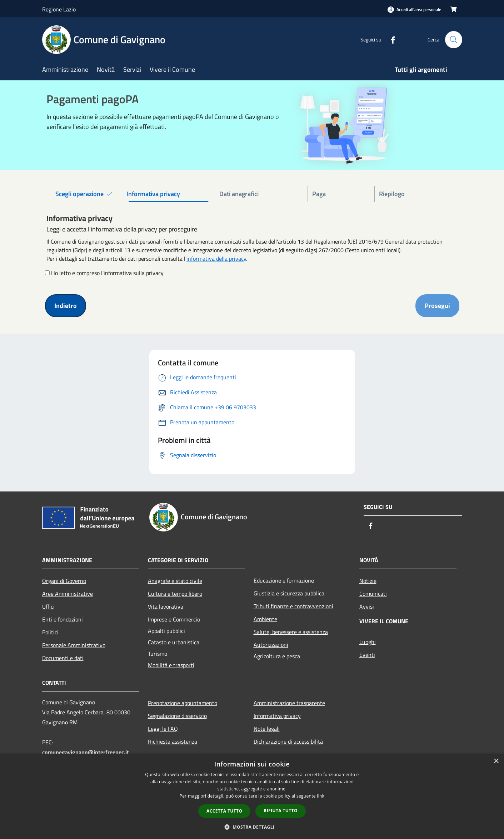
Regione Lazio (59, 9)
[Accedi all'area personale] (414, 9)
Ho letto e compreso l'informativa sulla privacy (107, 273)
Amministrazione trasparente (289, 703)
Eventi (367, 655)
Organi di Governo (64, 581)
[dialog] (252, 796)
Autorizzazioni (271, 645)
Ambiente (265, 619)
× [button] (496, 761)
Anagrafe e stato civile (175, 581)
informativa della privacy (216, 259)
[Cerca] (454, 40)
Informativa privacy (277, 716)
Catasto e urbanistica (174, 642)
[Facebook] (390, 39)
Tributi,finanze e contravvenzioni (293, 606)
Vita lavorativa (166, 606)
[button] (252, 827)
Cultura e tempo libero (175, 594)
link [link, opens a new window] (321, 796)
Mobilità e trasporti (171, 665)
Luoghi (368, 642)
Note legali (267, 729)
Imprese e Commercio (174, 619)
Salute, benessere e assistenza (291, 632)
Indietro (66, 306)
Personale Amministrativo (74, 645)
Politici (50, 632)
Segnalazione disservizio (177, 716)
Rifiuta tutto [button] (281, 811)
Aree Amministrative (68, 594)
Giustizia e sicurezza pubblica (289, 593)
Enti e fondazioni (63, 619)
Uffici (48, 606)
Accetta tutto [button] (224, 811)
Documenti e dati (63, 658)
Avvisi (367, 606)
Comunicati (373, 594)
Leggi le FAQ (163, 729)
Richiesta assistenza (173, 741)
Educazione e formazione (284, 580)
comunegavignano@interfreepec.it (86, 752)
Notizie (368, 581)
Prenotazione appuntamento (183, 703)
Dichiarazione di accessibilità (288, 741)
